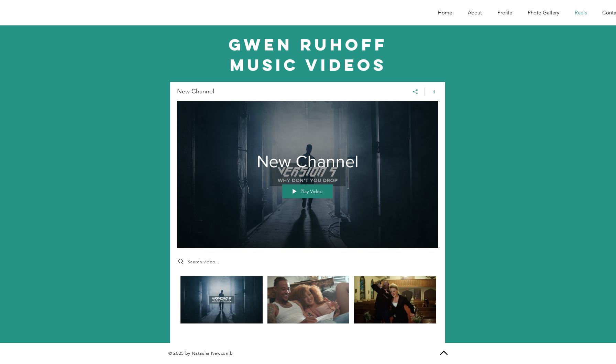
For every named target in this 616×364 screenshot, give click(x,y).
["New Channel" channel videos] (308, 304)
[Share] (415, 91)
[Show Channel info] (432, 91)
